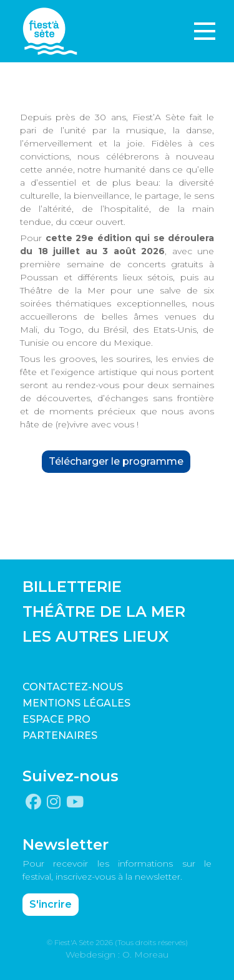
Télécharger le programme (116, 461)
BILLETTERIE (72, 587)
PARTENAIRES (60, 735)
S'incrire (51, 904)
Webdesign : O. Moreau (117, 954)
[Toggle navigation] (205, 31)
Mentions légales (76, 703)
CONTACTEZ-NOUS (73, 687)
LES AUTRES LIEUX (95, 636)
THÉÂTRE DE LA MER (104, 611)
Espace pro (56, 719)
